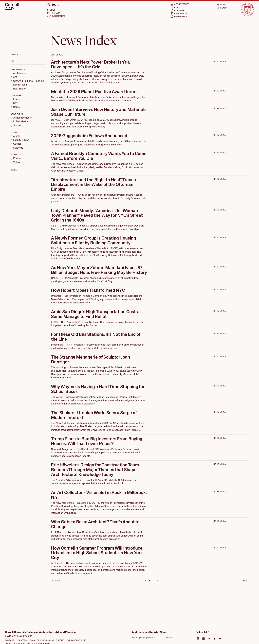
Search (15, 55)
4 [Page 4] (154, 581)
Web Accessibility (77, 640)
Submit (170, 638)
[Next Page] (242, 581)
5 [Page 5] (158, 581)
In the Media (54, 13)
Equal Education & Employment (47, 640)
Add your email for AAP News (149, 632)
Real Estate (181, 14)
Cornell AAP (12, 7)
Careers (22, 640)
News (53, 5)
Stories (51, 10)
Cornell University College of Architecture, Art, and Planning (40, 632)
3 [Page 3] (149, 581)
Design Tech (181, 17)
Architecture (182, 4)
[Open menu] (221, 4)
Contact (10, 640)
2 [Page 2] (145, 581)
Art (176, 8)
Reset (14, 170)
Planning (179, 11)
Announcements (56, 16)
